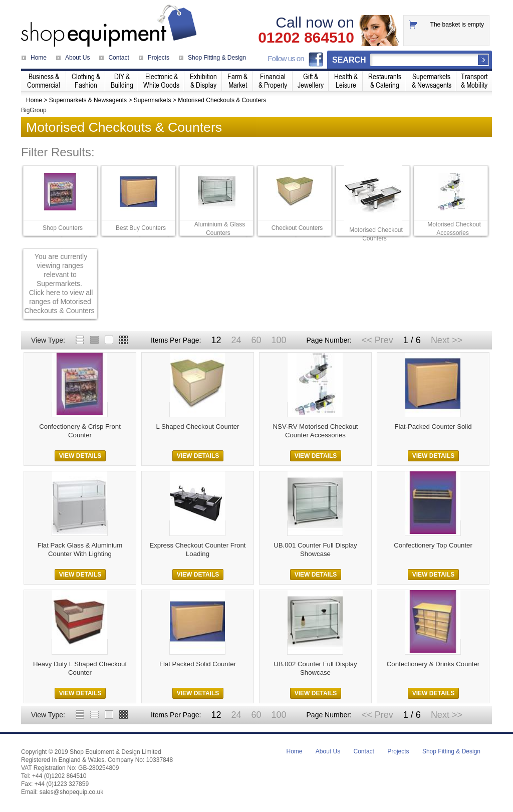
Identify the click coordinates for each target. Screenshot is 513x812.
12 (216, 340)
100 (279, 340)
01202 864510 (306, 38)
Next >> (447, 340)
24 (236, 340)
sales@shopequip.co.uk (72, 792)
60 (256, 340)
